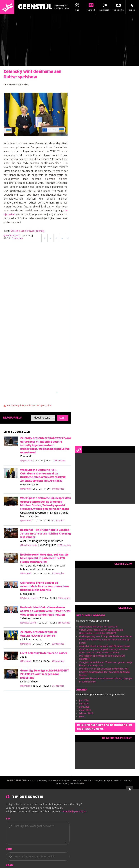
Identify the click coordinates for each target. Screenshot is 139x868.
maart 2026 (85, 710)
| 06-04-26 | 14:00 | (48, 489)
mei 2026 (84, 704)
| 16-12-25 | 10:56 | (48, 661)
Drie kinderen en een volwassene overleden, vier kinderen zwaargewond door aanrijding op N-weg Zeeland (104, 672)
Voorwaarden (77, 784)
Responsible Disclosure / (118, 781)
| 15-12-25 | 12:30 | (48, 686)
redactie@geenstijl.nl (74, 811)
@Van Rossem (11, 236)
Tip (8, 819)
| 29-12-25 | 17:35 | (54, 623)
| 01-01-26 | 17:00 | (54, 598)
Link (9, 849)
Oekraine (15, 231)
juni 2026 (84, 700)
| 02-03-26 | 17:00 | (48, 521)
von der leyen (28, 231)
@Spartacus (26, 461)
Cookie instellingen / (93, 781)
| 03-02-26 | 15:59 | (48, 573)
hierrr (24, 516)
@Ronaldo (25, 686)
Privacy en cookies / (70, 781)
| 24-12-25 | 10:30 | (48, 644)
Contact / (33, 781)
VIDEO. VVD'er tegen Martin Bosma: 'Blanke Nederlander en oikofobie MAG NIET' (101, 631)
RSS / (56, 781)
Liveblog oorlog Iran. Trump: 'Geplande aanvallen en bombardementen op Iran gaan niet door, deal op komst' (106, 640)
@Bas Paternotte (29, 545)
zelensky (40, 231)
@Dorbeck (25, 644)
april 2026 (84, 707)
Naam (10, 866)
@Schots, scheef (28, 598)
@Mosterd (25, 489)
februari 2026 (86, 713)
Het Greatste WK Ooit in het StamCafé (98, 627)
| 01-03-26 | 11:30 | (54, 545)
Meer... (83, 717)
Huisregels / (46, 781)
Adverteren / (62, 784)
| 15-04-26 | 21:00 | (49, 461)
